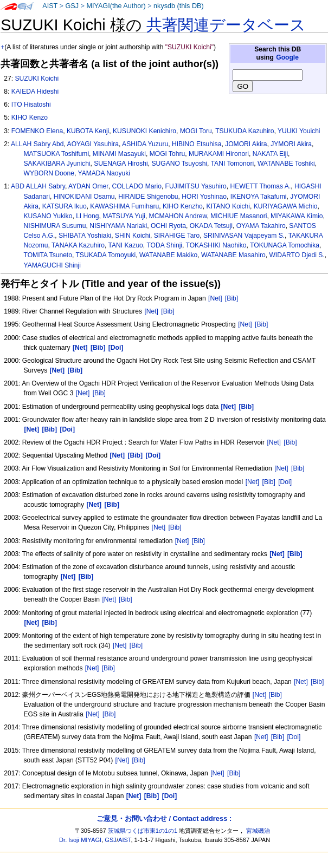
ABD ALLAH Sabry (38, 186)
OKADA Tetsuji (211, 226)
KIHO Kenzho (183, 206)
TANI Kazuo (126, 245)
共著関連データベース (226, 25)
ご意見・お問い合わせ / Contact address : (164, 818)
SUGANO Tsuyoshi (180, 164)
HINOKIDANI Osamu (84, 197)
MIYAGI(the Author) (116, 6)
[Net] (215, 298)
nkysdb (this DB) (179, 6)
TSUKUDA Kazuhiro (245, 131)
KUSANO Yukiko (48, 216)
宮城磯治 (258, 831)
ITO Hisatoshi (31, 105)
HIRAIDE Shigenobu (148, 197)
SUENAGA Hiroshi (121, 164)
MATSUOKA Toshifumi (57, 154)
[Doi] (285, 482)
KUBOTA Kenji (88, 131)
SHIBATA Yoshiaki (85, 236)
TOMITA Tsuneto (48, 255)
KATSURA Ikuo (65, 206)
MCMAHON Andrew (178, 216)
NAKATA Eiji (270, 154)
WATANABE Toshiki (286, 164)
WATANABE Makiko (168, 255)
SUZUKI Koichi (37, 79)
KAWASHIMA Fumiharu (124, 206)
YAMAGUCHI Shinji (52, 265)
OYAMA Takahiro (261, 226)
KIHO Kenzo (30, 118)
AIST (50, 6)
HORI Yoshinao (204, 197)
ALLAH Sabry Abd (37, 144)
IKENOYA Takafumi (259, 197)
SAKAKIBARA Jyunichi (57, 164)
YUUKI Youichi (299, 131)
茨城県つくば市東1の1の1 (143, 831)
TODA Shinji (164, 245)
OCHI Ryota (168, 226)
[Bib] (231, 298)
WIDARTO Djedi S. (297, 255)
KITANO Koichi (228, 206)
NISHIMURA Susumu (55, 226)
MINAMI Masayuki (119, 154)
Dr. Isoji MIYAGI (80, 840)
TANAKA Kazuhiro (78, 245)
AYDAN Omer (88, 186)
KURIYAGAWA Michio (286, 206)
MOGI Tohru (168, 154)
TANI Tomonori (233, 164)
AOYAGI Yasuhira (93, 144)
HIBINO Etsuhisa (197, 144)
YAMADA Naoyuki (104, 173)
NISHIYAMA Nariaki (118, 226)
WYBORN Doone (49, 173)
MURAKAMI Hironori (219, 154)
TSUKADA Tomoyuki (105, 255)
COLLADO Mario (136, 186)
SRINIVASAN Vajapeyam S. (244, 236)
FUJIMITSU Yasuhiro (196, 186)
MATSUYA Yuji (124, 216)
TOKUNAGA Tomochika (285, 245)
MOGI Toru (196, 131)
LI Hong (87, 216)
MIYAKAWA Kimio (297, 216)
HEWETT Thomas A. (260, 186)
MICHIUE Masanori (239, 216)
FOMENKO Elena (37, 131)
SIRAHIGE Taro (177, 236)
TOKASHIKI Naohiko (216, 245)
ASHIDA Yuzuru (145, 144)
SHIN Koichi (133, 236)
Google (287, 57)
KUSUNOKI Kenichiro (144, 131)
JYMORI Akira (291, 144)
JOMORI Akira (246, 144)
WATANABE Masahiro (233, 255)
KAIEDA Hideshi (35, 92)
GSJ (72, 6)
